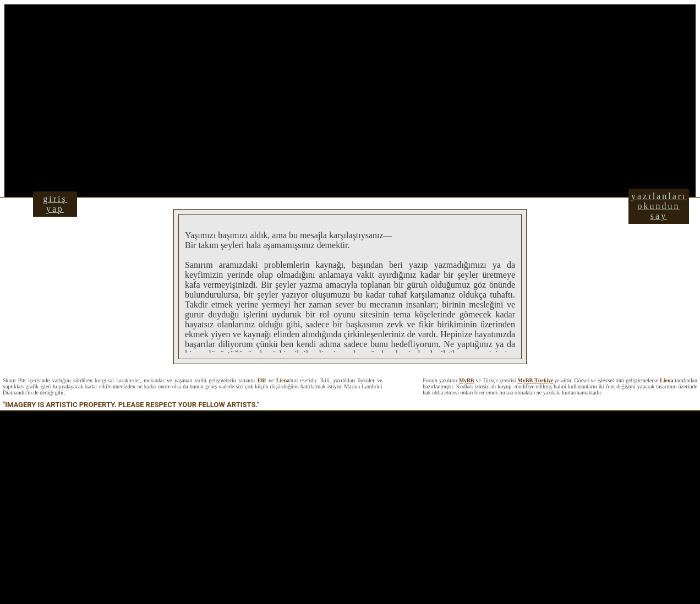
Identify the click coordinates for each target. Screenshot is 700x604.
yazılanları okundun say (659, 206)
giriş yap (55, 204)
